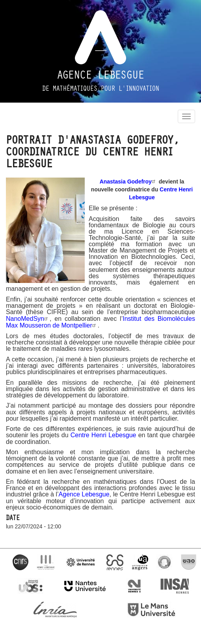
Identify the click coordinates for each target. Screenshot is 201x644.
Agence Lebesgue (101, 75)
